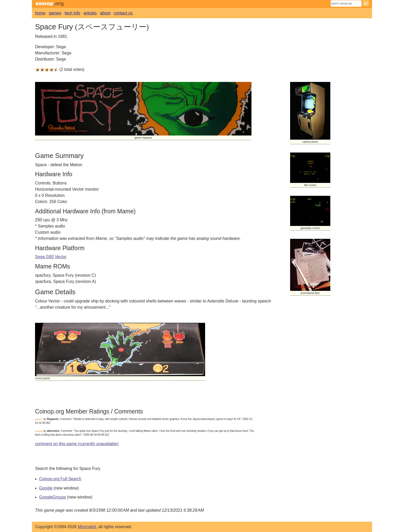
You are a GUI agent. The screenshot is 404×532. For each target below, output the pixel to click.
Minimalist (87, 527)
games (55, 13)
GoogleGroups (53, 497)
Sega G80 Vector (51, 257)
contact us (123, 13)
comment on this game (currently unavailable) (77, 444)
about (105, 13)
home (40, 13)
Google (46, 488)
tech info (72, 13)
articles (90, 13)
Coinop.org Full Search (60, 479)
